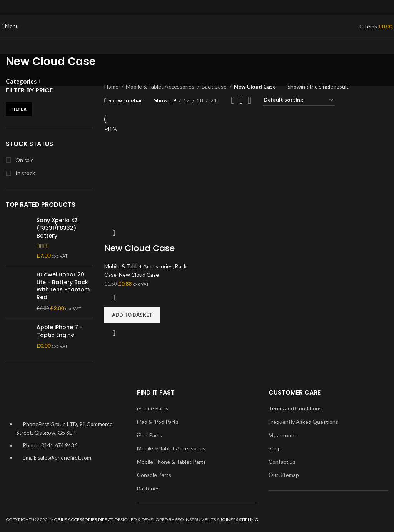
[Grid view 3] (241, 100)
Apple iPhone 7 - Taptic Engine (60, 331)
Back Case (215, 86)
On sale (24, 160)
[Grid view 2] (233, 100)
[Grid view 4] (250, 100)
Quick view (114, 333)
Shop (275, 448)
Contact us (282, 462)
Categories (21, 81)
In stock (25, 173)
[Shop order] (299, 100)
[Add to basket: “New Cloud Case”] (132, 315)
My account (283, 435)
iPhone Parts (153, 408)
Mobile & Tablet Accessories (161, 86)
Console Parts (154, 475)
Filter (19, 109)
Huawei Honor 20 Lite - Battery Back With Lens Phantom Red (63, 286)
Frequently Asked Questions (303, 422)
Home (112, 86)
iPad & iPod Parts (158, 422)
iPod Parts (149, 435)
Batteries (148, 488)
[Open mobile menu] (10, 26)
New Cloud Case (139, 248)
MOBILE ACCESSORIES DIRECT (81, 519)
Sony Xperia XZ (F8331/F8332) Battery (57, 228)
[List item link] (66, 445)
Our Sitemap (284, 475)
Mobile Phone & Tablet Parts (171, 462)
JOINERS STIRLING (239, 519)
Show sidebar (125, 100)
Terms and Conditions (295, 408)
